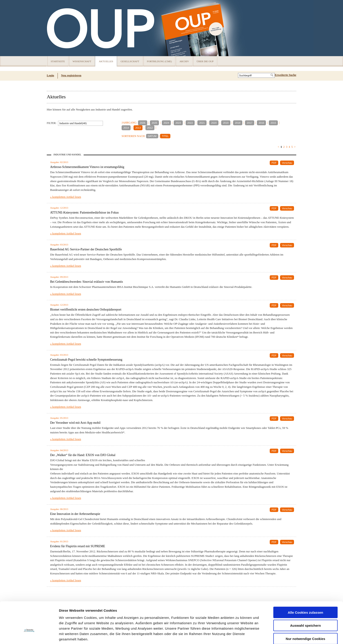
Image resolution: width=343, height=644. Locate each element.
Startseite (58, 61)
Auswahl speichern (306, 596)
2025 (154, 123)
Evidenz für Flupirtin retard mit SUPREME (78, 546)
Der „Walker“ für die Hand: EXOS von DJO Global (83, 455)
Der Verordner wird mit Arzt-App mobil (75, 423)
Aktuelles (106, 61)
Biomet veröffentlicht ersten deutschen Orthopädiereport (86, 310)
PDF (274, 163)
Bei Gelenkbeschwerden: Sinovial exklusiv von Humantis (87, 282)
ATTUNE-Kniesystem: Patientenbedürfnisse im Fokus (84, 213)
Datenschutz (70, 621)
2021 (202, 123)
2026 (143, 123)
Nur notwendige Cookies (305, 609)
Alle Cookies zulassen (305, 583)
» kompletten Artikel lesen (66, 197)
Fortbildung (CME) (159, 61)
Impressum (93, 621)
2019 (226, 123)
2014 (126, 128)
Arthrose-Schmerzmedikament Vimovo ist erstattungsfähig (87, 167)
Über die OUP (205, 61)
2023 (178, 123)
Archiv (184, 61)
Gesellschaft (130, 61)
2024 (166, 123)
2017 (249, 123)
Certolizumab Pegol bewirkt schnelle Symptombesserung (86, 360)
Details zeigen (239, 635)
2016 (261, 123)
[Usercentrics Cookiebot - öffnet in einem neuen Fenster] (29, 635)
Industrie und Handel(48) (73, 123)
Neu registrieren (71, 75)
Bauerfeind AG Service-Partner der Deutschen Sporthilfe (86, 249)
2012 (150, 128)
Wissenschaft (82, 61)
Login (50, 75)
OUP (52, 28)
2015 (273, 123)
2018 (238, 123)
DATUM (152, 136)
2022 (190, 123)
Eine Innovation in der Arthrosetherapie (75, 514)
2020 (214, 123)
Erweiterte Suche (285, 75)
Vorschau (287, 163)
